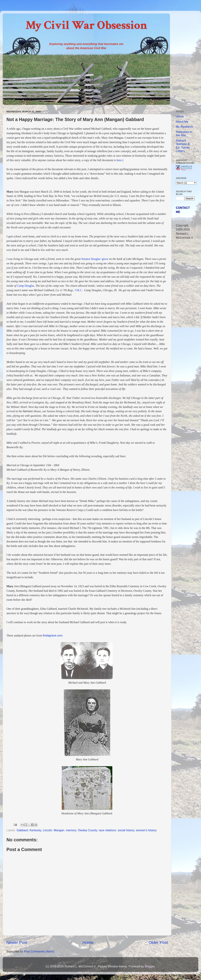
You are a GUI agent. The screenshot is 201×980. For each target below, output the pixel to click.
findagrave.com (52, 635)
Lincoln (47, 830)
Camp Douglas (26, 286)
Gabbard (22, 830)
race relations (107, 830)
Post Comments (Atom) (39, 951)
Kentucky (35, 830)
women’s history (146, 830)
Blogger (150, 966)
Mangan (59, 830)
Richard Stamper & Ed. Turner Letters (183, 146)
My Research (184, 127)
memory (71, 830)
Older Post (158, 942)
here (119, 160)
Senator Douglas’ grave (95, 259)
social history (126, 830)
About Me (182, 122)
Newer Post (17, 942)
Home (88, 942)
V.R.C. (79, 290)
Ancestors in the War (184, 134)
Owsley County (87, 830)
